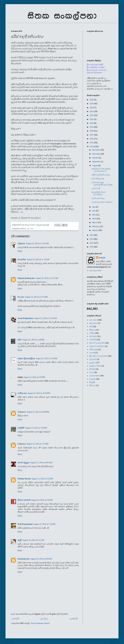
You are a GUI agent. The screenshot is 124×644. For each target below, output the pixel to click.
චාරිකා (92, 333)
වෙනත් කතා (95, 376)
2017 (92, 135)
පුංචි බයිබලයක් (98, 179)
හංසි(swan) (22, 393)
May (94, 215)
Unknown (22, 412)
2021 (92, 119)
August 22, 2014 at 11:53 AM (36, 297)
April (94, 219)
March (95, 222)
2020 (92, 123)
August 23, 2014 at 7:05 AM (36, 428)
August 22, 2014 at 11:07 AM (37, 244)
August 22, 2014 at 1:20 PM (33, 340)
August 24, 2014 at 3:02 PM (42, 500)
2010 (92, 247)
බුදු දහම (93, 363)
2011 (92, 243)
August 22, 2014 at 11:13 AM (38, 259)
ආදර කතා (93, 323)
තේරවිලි (93, 340)
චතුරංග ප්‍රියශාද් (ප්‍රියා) (26, 358)
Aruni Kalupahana (25, 318)
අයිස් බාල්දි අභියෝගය (101, 175)
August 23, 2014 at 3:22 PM (42, 479)
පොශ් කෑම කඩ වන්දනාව (102, 202)
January (95, 230)
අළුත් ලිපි (15, 619)
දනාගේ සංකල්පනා (97, 343)
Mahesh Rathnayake (26, 278)
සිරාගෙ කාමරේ (24, 500)
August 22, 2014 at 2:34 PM (46, 358)
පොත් (92, 353)
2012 (92, 239)
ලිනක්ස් (93, 369)
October (95, 158)
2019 (92, 127)
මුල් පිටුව (44, 619)
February (96, 226)
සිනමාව (93, 385)
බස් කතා (93, 359)
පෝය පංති (96, 188)
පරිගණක (93, 350)
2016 (92, 139)
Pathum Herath (24, 479)
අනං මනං (30, 229)
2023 (92, 111)
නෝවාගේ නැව (98, 198)
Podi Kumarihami (25, 524)
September (96, 162)
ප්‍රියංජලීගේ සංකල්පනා (98, 356)
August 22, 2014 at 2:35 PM (34, 377)
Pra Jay (21, 297)
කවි (91, 327)
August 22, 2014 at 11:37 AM (47, 278)
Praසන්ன (22, 259)
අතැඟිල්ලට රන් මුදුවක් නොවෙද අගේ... (101, 170)
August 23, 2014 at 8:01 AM (41, 463)
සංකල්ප (102, 258)
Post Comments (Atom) (40, 623)
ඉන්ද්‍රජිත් (21, 428)
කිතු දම (92, 330)
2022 (92, 115)
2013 (92, 235)
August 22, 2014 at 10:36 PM (39, 393)
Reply (20, 251)
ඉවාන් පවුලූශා (24, 463)
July (94, 207)
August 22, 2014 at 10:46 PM (38, 412)
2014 (92, 147)
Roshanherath (23, 559)
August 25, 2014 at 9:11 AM (33, 540)
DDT (20, 340)
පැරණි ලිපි (74, 619)
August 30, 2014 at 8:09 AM (41, 559)
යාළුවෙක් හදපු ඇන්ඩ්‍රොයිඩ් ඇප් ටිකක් (102, 184)
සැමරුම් (92, 379)
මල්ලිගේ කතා (95, 366)
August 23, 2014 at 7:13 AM (37, 444)
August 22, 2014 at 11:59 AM (45, 318)
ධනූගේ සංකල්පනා (97, 346)
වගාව (92, 372)
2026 (92, 100)
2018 (92, 131)
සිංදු (91, 382)
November (96, 154)
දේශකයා (21, 244)
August (95, 166)
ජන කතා (93, 336)
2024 (92, 108)
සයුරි (20, 540)
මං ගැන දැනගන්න (94, 271)
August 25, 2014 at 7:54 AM (44, 524)
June (94, 211)
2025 (92, 104)
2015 (92, 143)
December (96, 150)
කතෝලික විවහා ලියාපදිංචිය (99, 193)
